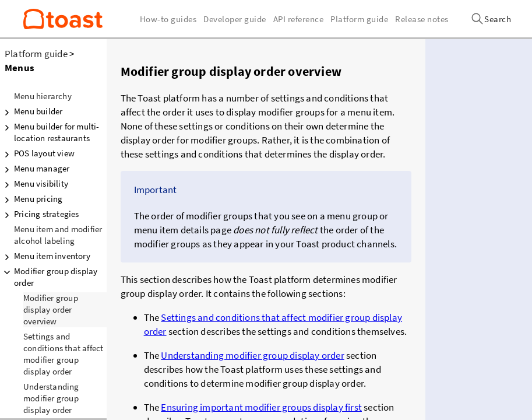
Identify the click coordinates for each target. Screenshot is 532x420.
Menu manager (35, 169)
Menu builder (31, 111)
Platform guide (36, 54)
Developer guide (235, 19)
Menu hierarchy (43, 96)
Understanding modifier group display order (252, 355)
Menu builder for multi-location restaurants (50, 132)
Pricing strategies (40, 214)
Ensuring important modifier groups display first (261, 407)
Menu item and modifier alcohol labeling (58, 235)
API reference (299, 19)
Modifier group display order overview (51, 309)
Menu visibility (34, 184)
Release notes (422, 19)
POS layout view (37, 153)
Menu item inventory (45, 256)
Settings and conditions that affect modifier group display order (63, 354)
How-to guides (168, 19)
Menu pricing (31, 199)
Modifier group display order (49, 277)
